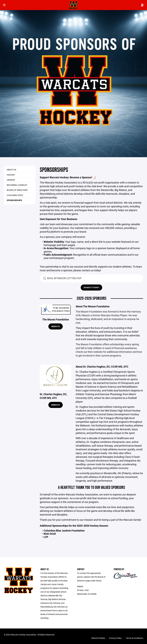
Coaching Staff (15, 195)
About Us (11, 170)
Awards (11, 180)
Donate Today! (91, 287)
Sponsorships (14, 200)
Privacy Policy (115, 638)
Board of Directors (17, 190)
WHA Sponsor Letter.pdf (63, 278)
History (11, 175)
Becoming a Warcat (17, 185)
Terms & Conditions (134, 638)
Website (56, 326)
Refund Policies (98, 638)
